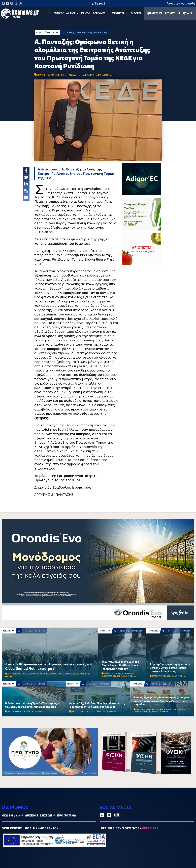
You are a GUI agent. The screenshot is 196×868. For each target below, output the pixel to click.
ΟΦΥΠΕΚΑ (39, 712)
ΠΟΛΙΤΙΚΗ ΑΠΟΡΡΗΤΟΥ (42, 828)
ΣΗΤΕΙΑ (11, 674)
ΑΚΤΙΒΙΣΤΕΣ (70, 674)
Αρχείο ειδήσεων (39, 816)
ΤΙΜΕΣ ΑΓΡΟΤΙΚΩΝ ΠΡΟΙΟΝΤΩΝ (151, 709)
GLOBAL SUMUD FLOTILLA (124, 676)
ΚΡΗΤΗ (85, 13)
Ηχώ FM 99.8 (11, 816)
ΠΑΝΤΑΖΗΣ (73, 75)
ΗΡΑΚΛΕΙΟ (20, 674)
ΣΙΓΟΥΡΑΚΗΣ (145, 712)
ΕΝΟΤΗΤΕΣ (120, 13)
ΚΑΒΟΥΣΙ (76, 712)
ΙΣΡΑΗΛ (60, 674)
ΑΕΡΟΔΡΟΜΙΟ (32, 674)
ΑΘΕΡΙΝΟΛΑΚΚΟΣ (48, 674)
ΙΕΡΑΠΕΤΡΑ (53, 33)
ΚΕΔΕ (63, 75)
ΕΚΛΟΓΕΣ (136, 13)
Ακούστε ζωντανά (181, 4)
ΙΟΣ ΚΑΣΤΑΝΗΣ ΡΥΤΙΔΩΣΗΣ (96, 75)
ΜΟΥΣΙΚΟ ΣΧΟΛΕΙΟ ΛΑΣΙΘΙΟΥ (95, 712)
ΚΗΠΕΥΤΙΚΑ (172, 709)
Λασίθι (72, 13)
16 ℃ (188, 13)
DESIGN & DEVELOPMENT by (130, 828)
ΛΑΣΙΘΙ (40, 33)
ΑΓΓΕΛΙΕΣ (155, 13)
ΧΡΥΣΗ (11, 712)
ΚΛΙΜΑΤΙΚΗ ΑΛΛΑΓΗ (24, 712)
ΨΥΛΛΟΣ (113, 712)
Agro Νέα (101, 13)
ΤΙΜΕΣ (170, 13)
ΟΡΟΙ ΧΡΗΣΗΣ (12, 828)
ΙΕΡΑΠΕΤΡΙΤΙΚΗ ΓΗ (160, 712)
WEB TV (59, 13)
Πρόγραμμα (67, 816)
